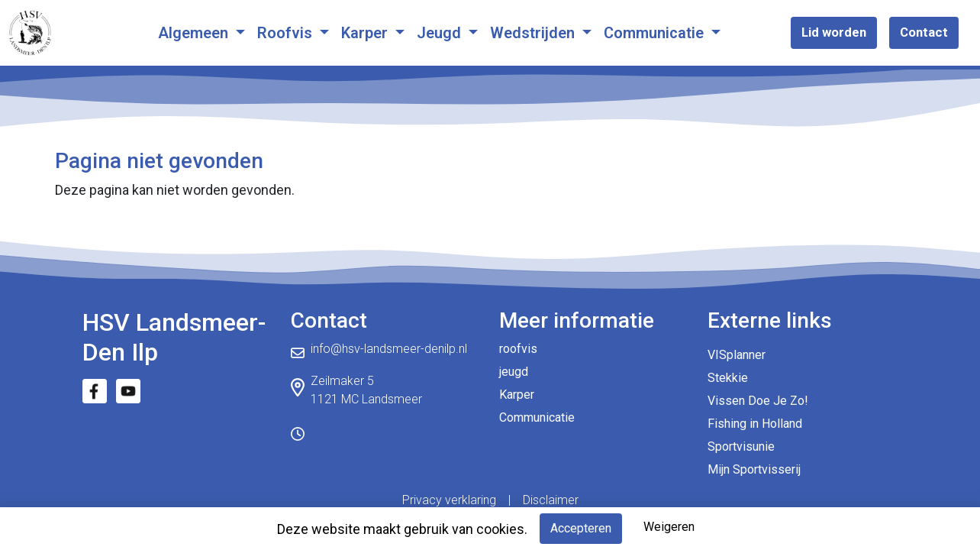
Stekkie (728, 378)
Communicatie (656, 33)
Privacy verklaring (449, 500)
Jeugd (441, 33)
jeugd (514, 372)
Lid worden (834, 32)
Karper (366, 33)
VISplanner (737, 355)
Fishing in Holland (755, 424)
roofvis (518, 349)
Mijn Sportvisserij (754, 469)
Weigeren (669, 527)
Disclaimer (551, 500)
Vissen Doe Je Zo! (758, 401)
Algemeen (195, 33)
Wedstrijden (534, 33)
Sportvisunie (741, 446)
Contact (924, 32)
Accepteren (581, 528)
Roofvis (287, 33)
